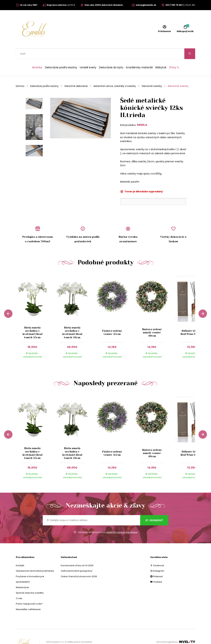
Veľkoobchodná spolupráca (76, 560)
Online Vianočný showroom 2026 (79, 566)
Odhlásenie (132, 522)
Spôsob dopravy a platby (30, 582)
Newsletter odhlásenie (28, 599)
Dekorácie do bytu (111, 57)
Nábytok (161, 57)
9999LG (142, 114)
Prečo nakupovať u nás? (29, 593)
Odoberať (154, 510)
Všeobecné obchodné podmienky (35, 560)
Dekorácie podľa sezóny (61, 57)
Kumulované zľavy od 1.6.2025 (77, 555)
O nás (19, 588)
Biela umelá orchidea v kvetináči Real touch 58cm (72, 322)
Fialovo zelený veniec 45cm (112, 322)
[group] (36, 308)
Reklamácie (22, 577)
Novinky (37, 57)
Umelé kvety (88, 57)
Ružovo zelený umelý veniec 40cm (152, 322)
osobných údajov (116, 522)
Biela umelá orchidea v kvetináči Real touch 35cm (32, 322)
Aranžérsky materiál (139, 57)
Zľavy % (174, 57)
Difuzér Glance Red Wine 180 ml (192, 322)
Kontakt (20, 555)
